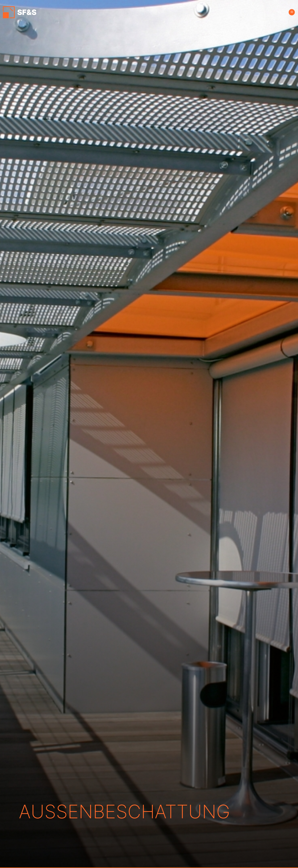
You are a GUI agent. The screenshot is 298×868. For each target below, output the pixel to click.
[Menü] (292, 12)
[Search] (280, 12)
